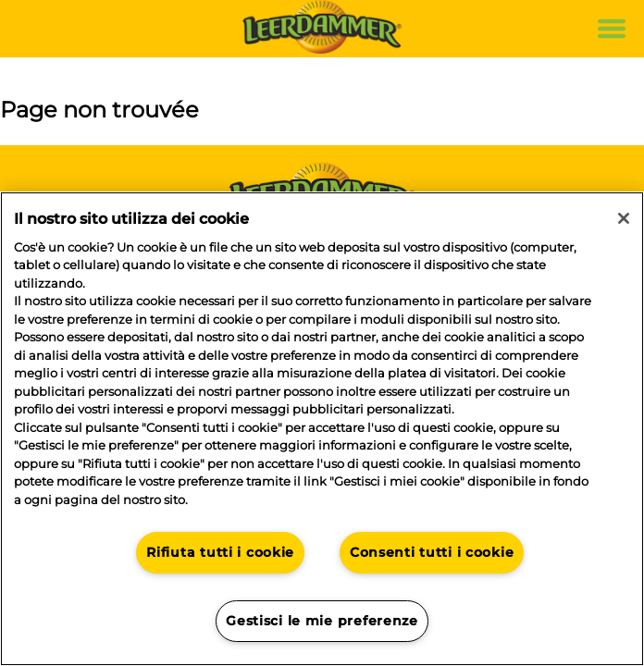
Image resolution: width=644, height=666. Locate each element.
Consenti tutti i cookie (432, 552)
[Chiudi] (624, 218)
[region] (322, 429)
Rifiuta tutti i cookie (220, 552)
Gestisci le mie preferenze (322, 621)
